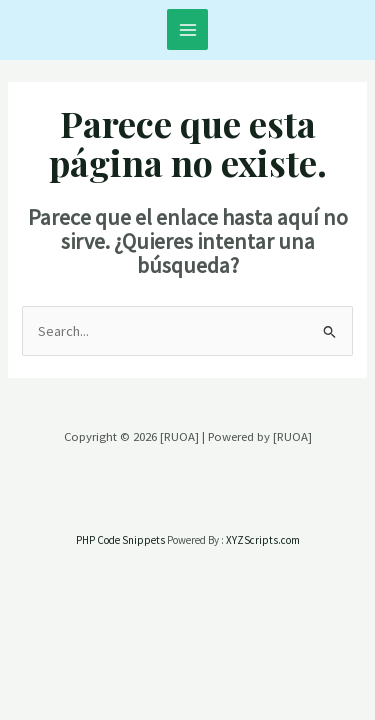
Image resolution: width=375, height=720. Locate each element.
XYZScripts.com (263, 540)
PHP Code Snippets (120, 540)
